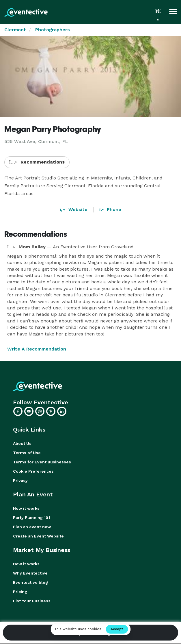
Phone (110, 209)
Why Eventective (30, 573)
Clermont (15, 30)
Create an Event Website (38, 536)
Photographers (53, 30)
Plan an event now (32, 527)
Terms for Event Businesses (42, 462)
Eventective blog (30, 582)
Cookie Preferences (33, 471)
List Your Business (32, 601)
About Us (22, 443)
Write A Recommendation (37, 349)
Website (74, 209)
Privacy (20, 480)
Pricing (20, 592)
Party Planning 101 (31, 518)
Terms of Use (27, 453)
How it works (26, 508)
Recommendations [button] (37, 162)
